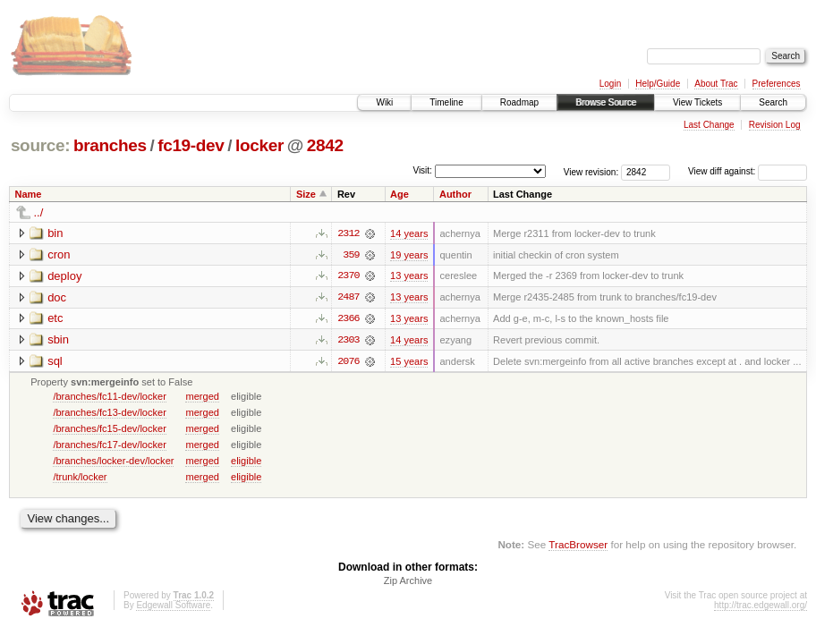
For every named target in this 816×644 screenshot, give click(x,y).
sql (55, 362)
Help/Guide (658, 84)
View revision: (591, 171)
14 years (409, 233)
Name (29, 194)
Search (773, 102)
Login (610, 84)
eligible (246, 462)
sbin (58, 340)
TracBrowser (578, 546)
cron (59, 254)
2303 (348, 341)
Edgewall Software (173, 607)
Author (455, 194)
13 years (409, 276)
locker (259, 145)
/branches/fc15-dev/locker (110, 429)
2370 (348, 276)
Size (306, 194)
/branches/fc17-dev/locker (110, 445)
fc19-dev (191, 145)
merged (202, 397)
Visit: (422, 170)
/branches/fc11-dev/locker (110, 397)
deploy (64, 276)
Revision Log (775, 125)
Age (399, 194)
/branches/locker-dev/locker (113, 462)
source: (40, 145)
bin (55, 233)
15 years (409, 362)
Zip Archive (408, 582)
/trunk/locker (80, 478)
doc (57, 297)
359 (351, 255)
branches (110, 145)
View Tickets (697, 102)
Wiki (384, 102)
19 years (409, 255)
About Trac (716, 84)
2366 (348, 319)
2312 (348, 233)
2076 (348, 362)
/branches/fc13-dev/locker (110, 413)
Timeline (446, 102)
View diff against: (748, 171)
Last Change (709, 125)
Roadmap (519, 102)
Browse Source (606, 102)
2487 (348, 298)
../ (39, 212)
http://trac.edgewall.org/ (761, 607)
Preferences (777, 84)
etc (55, 319)
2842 (325, 145)
